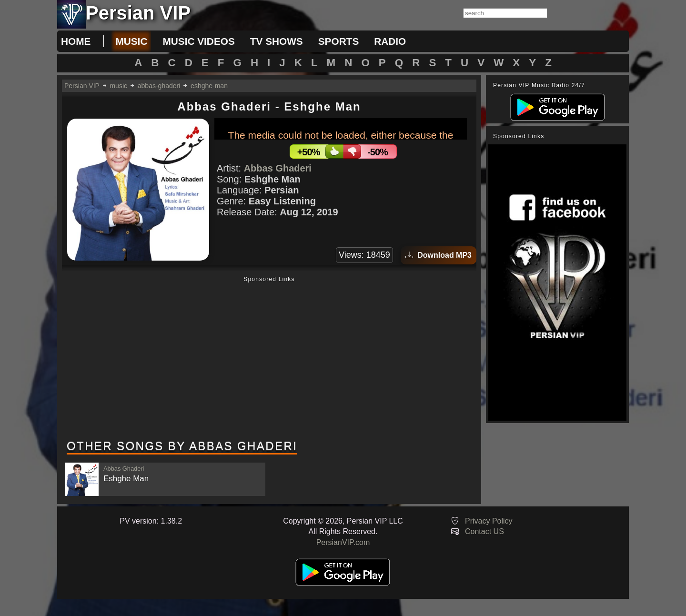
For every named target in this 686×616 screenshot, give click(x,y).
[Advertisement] (269, 359)
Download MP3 (439, 255)
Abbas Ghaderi (278, 168)
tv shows (277, 41)
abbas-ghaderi (159, 86)
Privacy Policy (489, 521)
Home (76, 41)
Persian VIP (82, 86)
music (131, 41)
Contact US (484, 531)
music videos (198, 41)
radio (390, 41)
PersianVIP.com (343, 542)
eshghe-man (209, 86)
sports (339, 41)
